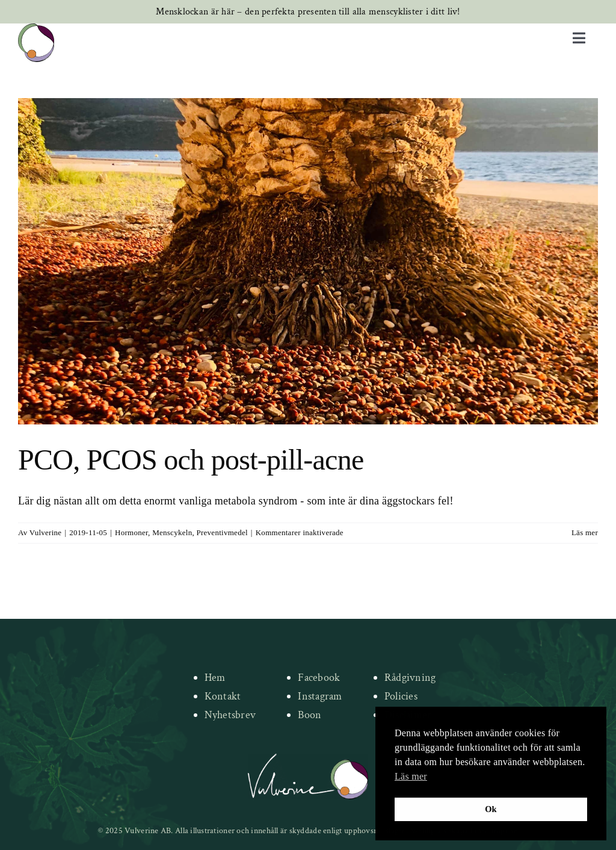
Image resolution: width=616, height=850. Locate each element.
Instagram (320, 696)
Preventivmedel (222, 532)
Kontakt (223, 696)
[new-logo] (36, 29)
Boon (310, 715)
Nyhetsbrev (230, 715)
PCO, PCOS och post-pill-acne (191, 460)
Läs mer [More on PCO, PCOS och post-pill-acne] (585, 532)
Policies (401, 696)
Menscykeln (172, 532)
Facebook (319, 678)
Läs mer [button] (411, 776)
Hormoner (131, 532)
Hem (215, 678)
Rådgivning (410, 678)
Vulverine (46, 532)
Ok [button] (491, 809)
